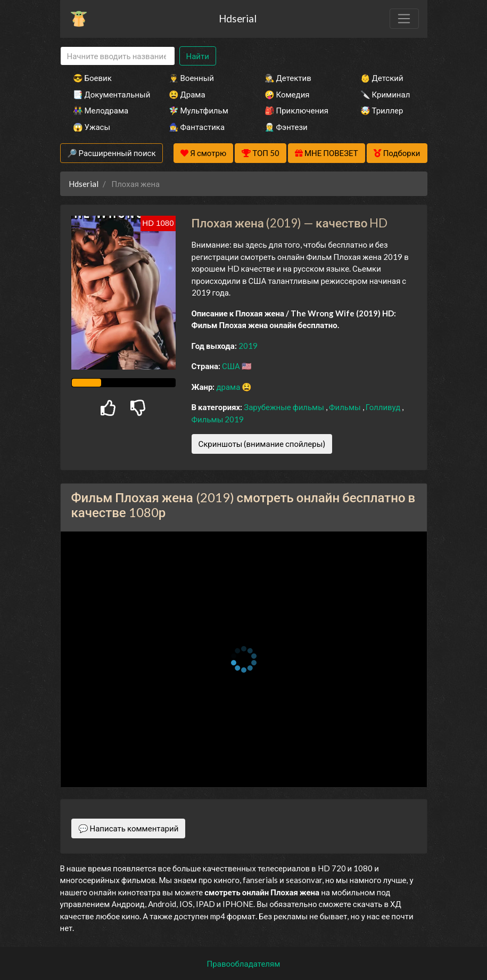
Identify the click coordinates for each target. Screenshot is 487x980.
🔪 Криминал (385, 94)
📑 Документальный (106, 94)
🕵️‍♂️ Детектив (288, 78)
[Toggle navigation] (404, 19)
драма (229, 387)
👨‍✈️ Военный (191, 78)
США (232, 366)
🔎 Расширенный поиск (112, 153)
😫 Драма (187, 94)
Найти (198, 56)
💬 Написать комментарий (129, 828)
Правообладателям (244, 963)
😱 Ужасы (92, 127)
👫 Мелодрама (101, 110)
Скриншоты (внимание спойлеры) (262, 444)
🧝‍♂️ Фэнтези (286, 127)
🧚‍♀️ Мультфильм (199, 110)
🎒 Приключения (296, 110)
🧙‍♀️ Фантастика (197, 127)
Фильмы (346, 407)
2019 (248, 346)
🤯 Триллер (382, 110)
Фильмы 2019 (218, 419)
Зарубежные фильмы (285, 407)
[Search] (118, 56)
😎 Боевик (92, 78)
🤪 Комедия (287, 94)
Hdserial (238, 18)
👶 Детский (382, 78)
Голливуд (384, 407)
